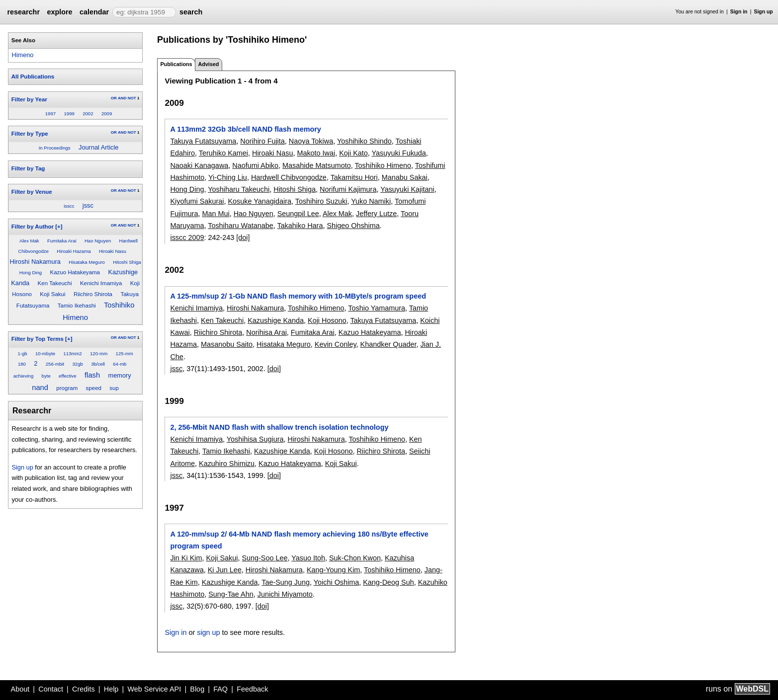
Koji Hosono (327, 320)
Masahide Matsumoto (317, 165)
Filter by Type (30, 134)
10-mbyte (45, 353)
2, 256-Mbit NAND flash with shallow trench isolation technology (279, 427)
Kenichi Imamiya (101, 283)
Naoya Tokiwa (311, 141)
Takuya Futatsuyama (203, 141)
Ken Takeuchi (55, 283)
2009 (107, 114)
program (67, 388)
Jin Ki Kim (186, 558)
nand (40, 388)
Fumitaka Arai (62, 241)
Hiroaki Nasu (113, 251)
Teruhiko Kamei (223, 153)
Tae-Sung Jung (286, 582)
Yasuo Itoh (308, 558)
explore (59, 12)
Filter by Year (29, 99)
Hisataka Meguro (87, 262)
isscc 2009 (187, 237)
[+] (59, 227)
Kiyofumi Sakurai (197, 201)
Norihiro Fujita (262, 141)
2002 (88, 114)
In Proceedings (55, 148)
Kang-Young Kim (333, 570)
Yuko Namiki (371, 201)
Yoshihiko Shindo (364, 141)
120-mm (99, 353)
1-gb (22, 353)
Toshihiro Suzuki (321, 201)
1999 (69, 114)
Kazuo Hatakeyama (75, 272)
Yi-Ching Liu (228, 177)
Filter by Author (33, 227)
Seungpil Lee (298, 214)
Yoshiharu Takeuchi (239, 189)
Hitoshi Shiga (127, 262)
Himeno (22, 55)
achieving (24, 376)
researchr (23, 12)
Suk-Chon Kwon (355, 558)
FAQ (220, 689)
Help (111, 689)
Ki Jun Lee (225, 570)
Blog (197, 689)
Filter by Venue (32, 192)
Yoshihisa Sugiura (255, 439)
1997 (50, 114)
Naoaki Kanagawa (199, 165)
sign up (208, 632)
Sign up (764, 12)
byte (46, 376)
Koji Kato (353, 153)
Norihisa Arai (266, 332)
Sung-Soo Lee (264, 558)
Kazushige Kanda (276, 320)
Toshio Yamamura (377, 308)
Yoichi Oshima (336, 582)
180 (22, 364)
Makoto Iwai (316, 153)
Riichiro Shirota (93, 294)
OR (114, 98)
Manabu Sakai (405, 177)
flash (92, 375)
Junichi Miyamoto (285, 594)
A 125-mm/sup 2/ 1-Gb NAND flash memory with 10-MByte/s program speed (298, 296)
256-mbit (55, 364)
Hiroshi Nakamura (35, 262)
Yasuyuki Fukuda (399, 153)
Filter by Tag (28, 168)
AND (122, 98)
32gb (77, 364)
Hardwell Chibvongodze (289, 177)
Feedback (252, 689)
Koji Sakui (52, 294)
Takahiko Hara (300, 226)
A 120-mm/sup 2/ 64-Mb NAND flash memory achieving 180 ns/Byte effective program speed (299, 540)
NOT (132, 98)
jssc (88, 205)
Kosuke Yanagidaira (259, 201)
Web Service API (154, 689)
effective (68, 376)
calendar (94, 12)
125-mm (125, 353)
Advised (208, 64)
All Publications (33, 77)
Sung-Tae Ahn (231, 594)
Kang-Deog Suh (388, 582)
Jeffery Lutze (376, 214)
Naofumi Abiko (255, 165)
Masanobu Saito (227, 344)
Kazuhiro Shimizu (227, 464)
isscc (69, 206)
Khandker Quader (389, 344)
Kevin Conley (336, 344)
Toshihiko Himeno (383, 165)
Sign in (739, 12)
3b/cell (98, 364)
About (20, 689)
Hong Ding (31, 272)
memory (119, 375)
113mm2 (72, 353)
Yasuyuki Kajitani (407, 189)
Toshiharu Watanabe (240, 226)
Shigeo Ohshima (353, 226)
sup (114, 388)
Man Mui (216, 214)
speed (94, 388)
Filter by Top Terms (38, 339)
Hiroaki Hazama (74, 251)
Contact (51, 689)
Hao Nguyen (98, 241)
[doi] (243, 237)
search (191, 12)
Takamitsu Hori (354, 177)
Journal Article (98, 147)
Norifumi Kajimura (348, 189)
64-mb (120, 364)
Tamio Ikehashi (77, 306)
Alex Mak (29, 241)
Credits (84, 689)
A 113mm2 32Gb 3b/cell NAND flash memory (245, 129)
